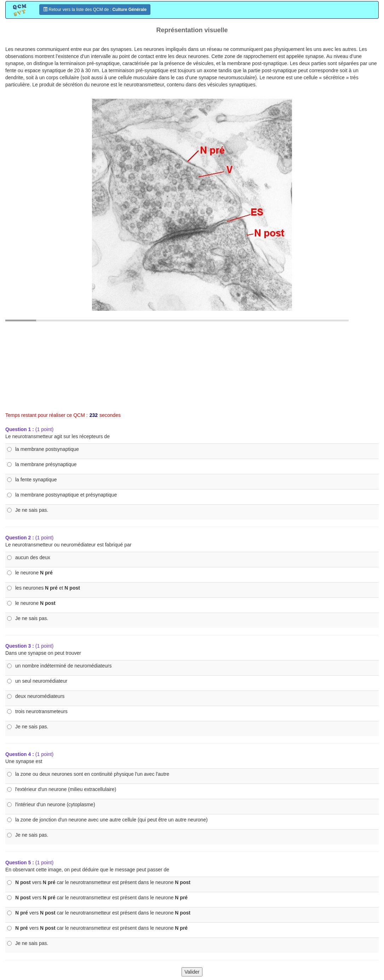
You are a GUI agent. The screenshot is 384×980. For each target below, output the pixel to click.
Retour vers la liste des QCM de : (95, 10)
